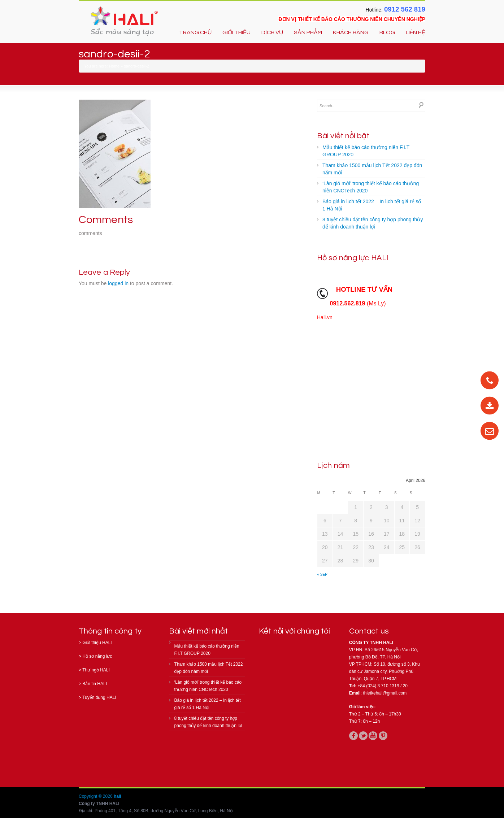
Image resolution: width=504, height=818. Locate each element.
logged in (118, 283)
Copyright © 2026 (96, 796)
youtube (373, 736)
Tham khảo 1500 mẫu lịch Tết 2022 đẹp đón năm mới (372, 169)
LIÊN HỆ (416, 32)
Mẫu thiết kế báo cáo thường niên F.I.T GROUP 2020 (366, 151)
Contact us (369, 631)
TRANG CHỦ (195, 32)
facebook (353, 736)
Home (114, 66)
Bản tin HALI (95, 684)
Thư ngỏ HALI (96, 670)
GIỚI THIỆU (236, 32)
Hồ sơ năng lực (97, 656)
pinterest (383, 736)
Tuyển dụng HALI (99, 697)
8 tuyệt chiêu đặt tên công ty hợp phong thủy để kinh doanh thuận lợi (373, 223)
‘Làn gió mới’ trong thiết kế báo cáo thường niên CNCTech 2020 (371, 187)
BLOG (387, 32)
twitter (363, 736)
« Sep (322, 575)
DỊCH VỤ (272, 32)
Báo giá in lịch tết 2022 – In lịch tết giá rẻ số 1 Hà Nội (372, 205)
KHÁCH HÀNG (351, 32)
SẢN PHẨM (308, 32)
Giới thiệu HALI (97, 643)
